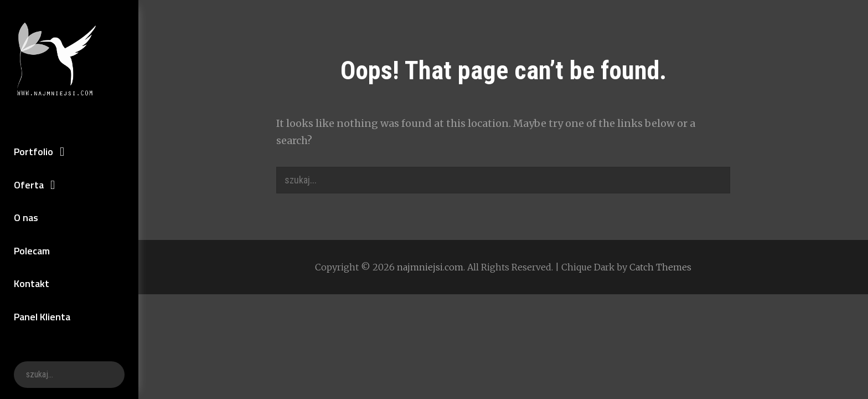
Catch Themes (660, 267)
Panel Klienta (42, 317)
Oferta (29, 185)
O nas (26, 218)
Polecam (32, 251)
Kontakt (32, 283)
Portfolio (33, 152)
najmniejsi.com (430, 267)
